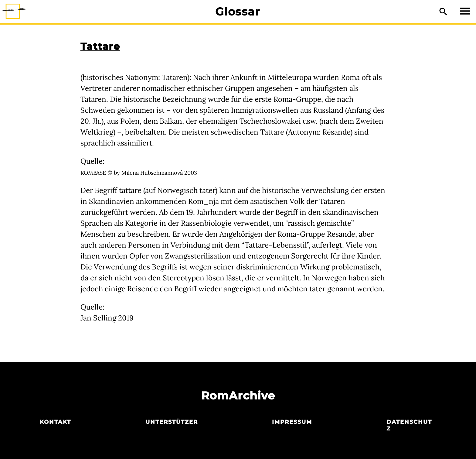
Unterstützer (172, 422)
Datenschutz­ (409, 425)
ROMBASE (94, 173)
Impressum (292, 422)
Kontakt (55, 422)
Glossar (238, 12)
